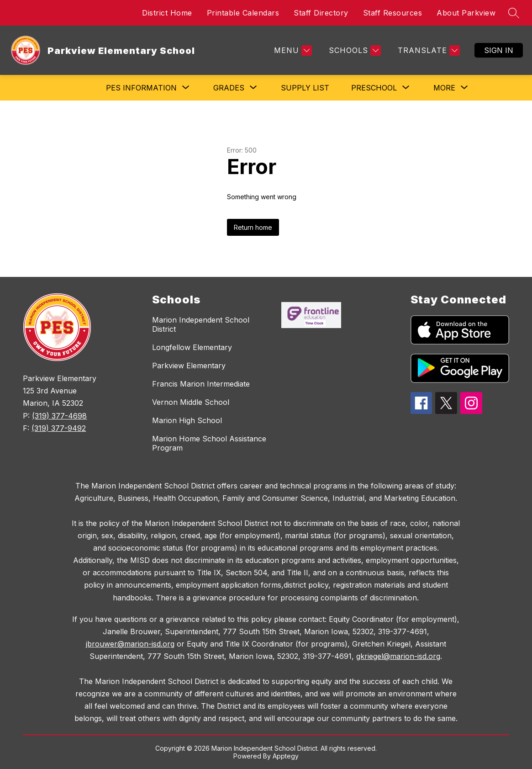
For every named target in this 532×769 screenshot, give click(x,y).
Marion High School (187, 420)
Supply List (305, 88)
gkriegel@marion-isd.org (398, 656)
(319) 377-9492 (59, 428)
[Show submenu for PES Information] (141, 88)
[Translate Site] (428, 50)
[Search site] (514, 13)
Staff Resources (393, 13)
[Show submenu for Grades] (229, 88)
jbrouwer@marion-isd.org (130, 644)
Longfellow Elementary (192, 347)
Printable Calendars (243, 13)
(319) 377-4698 (59, 416)
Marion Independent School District (201, 324)
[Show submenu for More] (444, 88)
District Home (167, 13)
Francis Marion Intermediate (201, 384)
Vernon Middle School (191, 402)
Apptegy (286, 756)
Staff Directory (321, 13)
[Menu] (292, 50)
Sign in (499, 50)
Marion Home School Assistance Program (209, 443)
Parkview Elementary (189, 366)
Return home (253, 227)
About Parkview (466, 13)
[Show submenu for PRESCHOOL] (374, 88)
